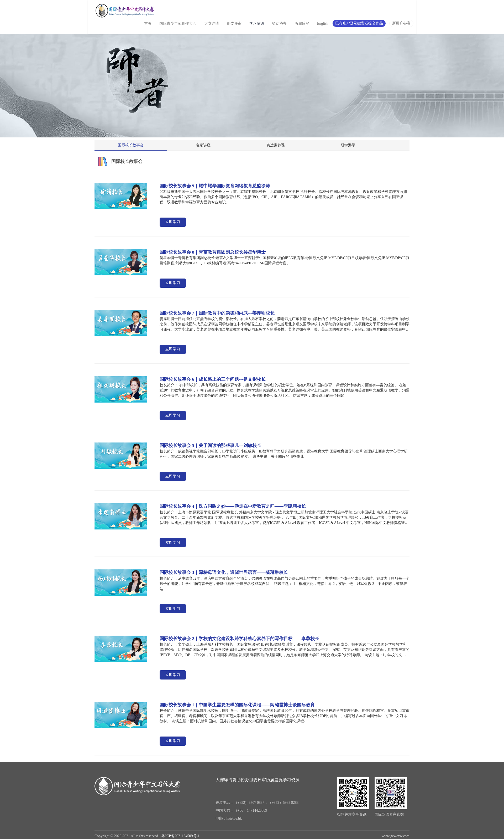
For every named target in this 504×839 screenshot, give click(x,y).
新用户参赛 (401, 23)
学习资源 (257, 24)
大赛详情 (212, 24)
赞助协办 (279, 24)
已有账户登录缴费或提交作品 (359, 23)
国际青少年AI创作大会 (178, 24)
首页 (148, 24)
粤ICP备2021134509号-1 (180, 836)
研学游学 (370, 145)
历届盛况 (302, 24)
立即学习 (173, 222)
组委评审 (234, 24)
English (323, 24)
